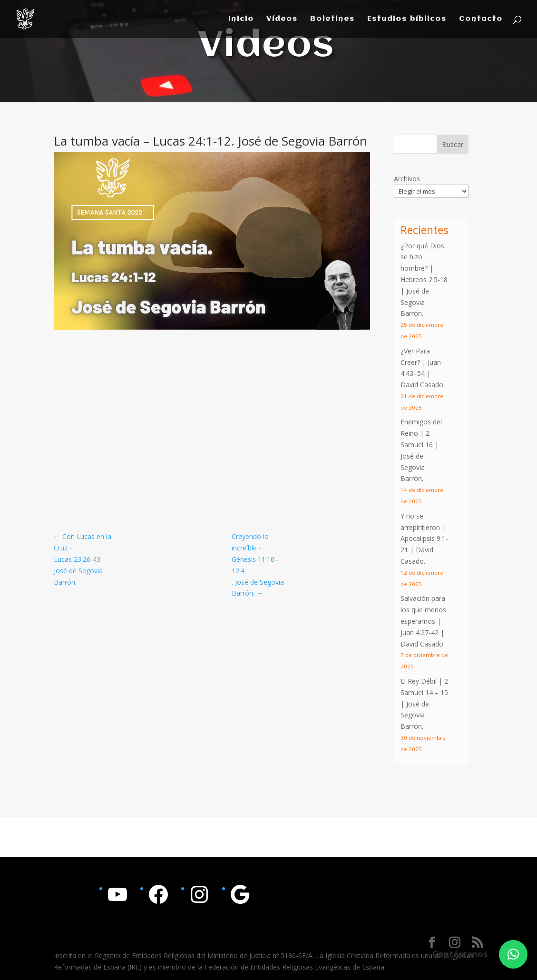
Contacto (481, 19)
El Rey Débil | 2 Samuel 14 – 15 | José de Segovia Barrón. (424, 704)
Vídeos (282, 19)
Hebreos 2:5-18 (424, 279)
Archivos (407, 179)
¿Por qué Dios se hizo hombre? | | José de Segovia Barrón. (424, 280)
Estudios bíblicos (407, 19)
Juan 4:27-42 (420, 632)
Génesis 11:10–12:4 (255, 565)
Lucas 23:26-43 (77, 559)
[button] (513, 954)
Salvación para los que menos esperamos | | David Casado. (423, 621)
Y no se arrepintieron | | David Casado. (424, 539)
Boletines (332, 19)
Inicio (241, 19)
